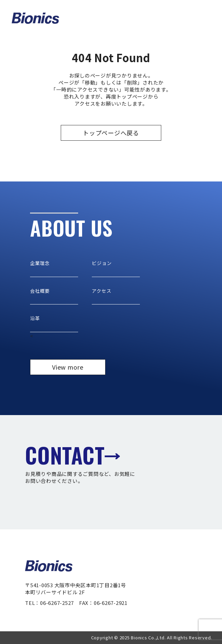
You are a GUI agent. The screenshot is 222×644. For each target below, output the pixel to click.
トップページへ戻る (111, 133)
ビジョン (102, 263)
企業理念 (40, 263)
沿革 (35, 318)
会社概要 (40, 291)
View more (68, 367)
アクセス (101, 291)
